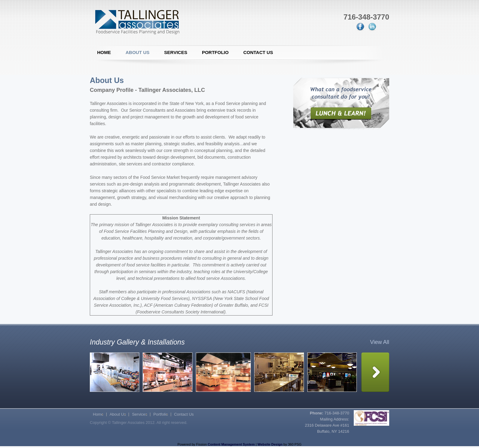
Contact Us (258, 52)
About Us (137, 52)
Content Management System (231, 444)
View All (380, 342)
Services (176, 52)
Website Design (270, 444)
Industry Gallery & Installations (137, 342)
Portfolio (215, 52)
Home (104, 52)
